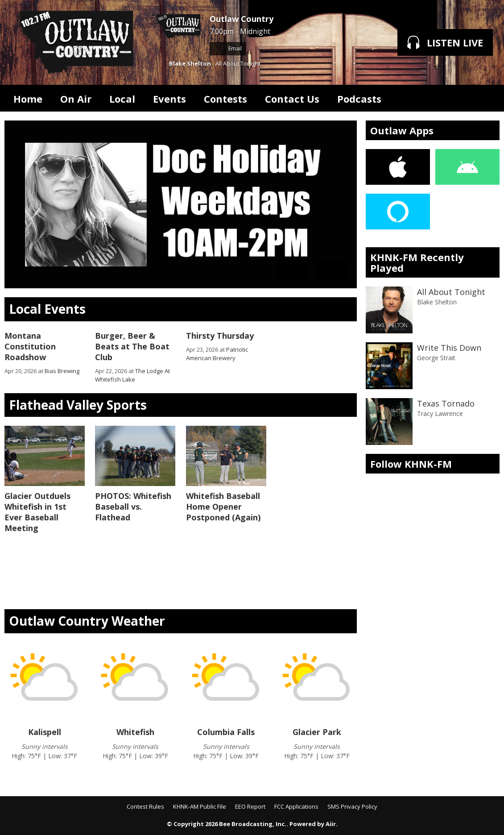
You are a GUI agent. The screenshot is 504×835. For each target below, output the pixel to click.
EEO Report (250, 806)
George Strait (436, 358)
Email (228, 48)
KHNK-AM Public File (200, 806)
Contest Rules (145, 806)
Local (122, 99)
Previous (293, 270)
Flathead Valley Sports (78, 405)
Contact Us (292, 99)
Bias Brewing (62, 371)
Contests (225, 99)
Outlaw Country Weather (87, 621)
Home (28, 99)
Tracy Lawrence (440, 413)
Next (333, 270)
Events (169, 99)
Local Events (47, 309)
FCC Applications (296, 806)
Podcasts (359, 99)
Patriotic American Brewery (217, 354)
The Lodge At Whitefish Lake (132, 375)
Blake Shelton (190, 63)
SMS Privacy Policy (352, 806)
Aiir (331, 824)
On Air (76, 99)
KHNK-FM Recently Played (417, 262)
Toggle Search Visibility (486, 98)
